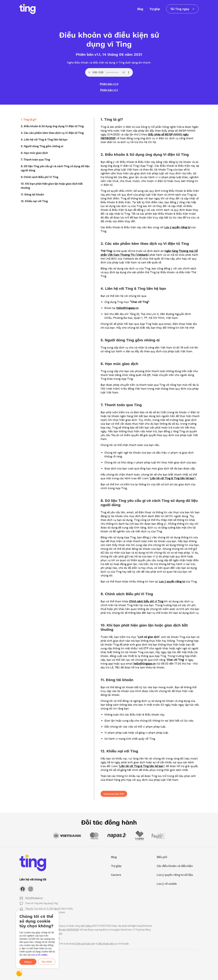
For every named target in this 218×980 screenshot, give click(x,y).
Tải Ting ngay (182, 9)
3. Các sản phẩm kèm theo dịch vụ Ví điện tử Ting (52, 133)
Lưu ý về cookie (39, 955)
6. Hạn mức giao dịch (34, 153)
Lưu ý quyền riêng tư (177, 227)
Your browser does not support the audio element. (109, 72)
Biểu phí (162, 857)
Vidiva (89, 926)
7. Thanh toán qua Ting (35, 159)
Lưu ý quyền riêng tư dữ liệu (175, 875)
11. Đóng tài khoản (32, 194)
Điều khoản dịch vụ (107, 943)
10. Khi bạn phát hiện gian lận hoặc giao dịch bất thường (52, 186)
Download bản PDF (114, 794)
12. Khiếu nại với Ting (34, 201)
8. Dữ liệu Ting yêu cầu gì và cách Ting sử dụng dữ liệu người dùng (55, 168)
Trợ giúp (155, 9)
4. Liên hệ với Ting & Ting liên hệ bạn (44, 139)
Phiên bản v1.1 (109, 90)
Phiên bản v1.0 (109, 84)
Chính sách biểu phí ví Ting (146, 601)
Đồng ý (28, 962)
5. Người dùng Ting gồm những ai (42, 146)
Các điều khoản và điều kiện (175, 866)
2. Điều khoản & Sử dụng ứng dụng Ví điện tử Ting (52, 126)
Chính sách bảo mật (85, 943)
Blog (140, 9)
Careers (116, 875)
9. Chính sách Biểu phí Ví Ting (40, 177)
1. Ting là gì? (29, 119)
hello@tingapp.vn (127, 308)
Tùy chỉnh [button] (47, 962)
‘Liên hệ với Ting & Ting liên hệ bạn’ (172, 478)
